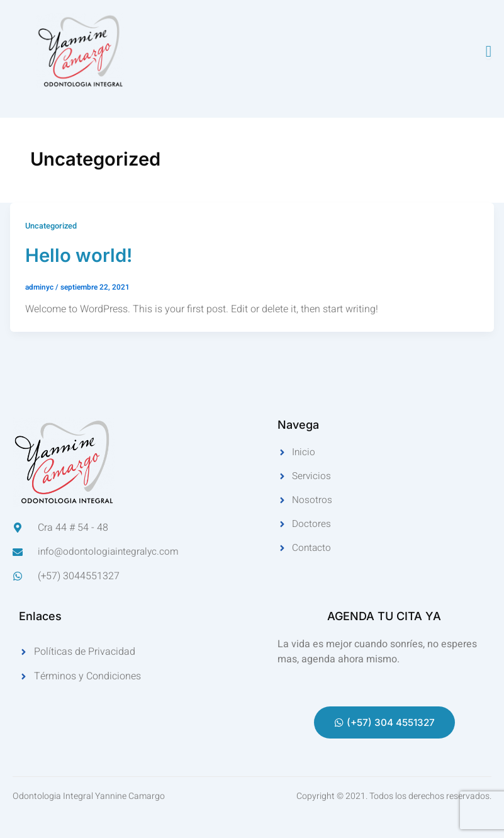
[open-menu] (489, 51)
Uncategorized (51, 226)
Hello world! (83, 255)
